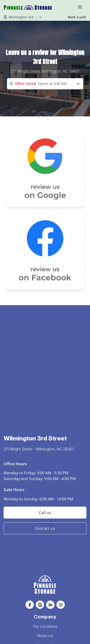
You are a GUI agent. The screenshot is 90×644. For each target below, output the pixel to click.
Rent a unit (77, 17)
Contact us (45, 528)
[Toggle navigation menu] (82, 7)
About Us (45, 636)
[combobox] (45, 84)
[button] (30, 605)
